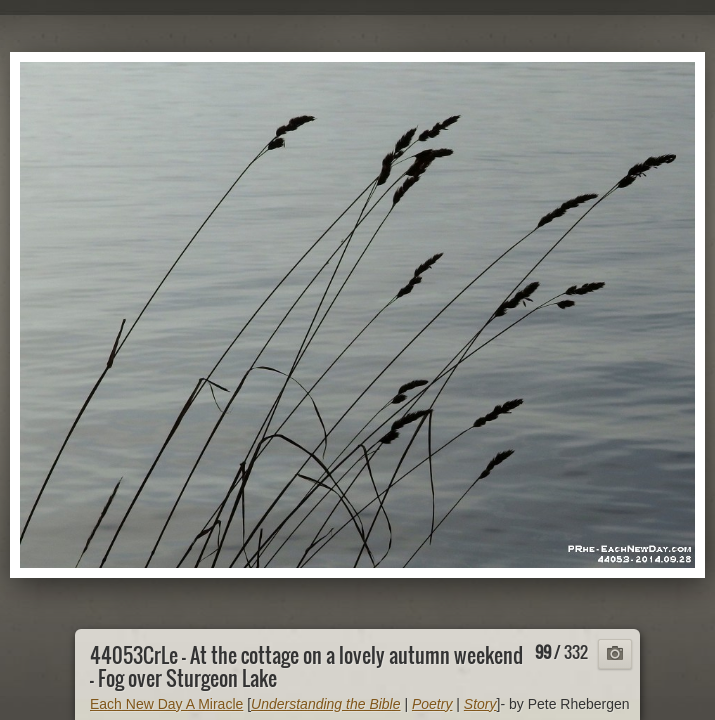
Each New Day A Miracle (166, 704)
